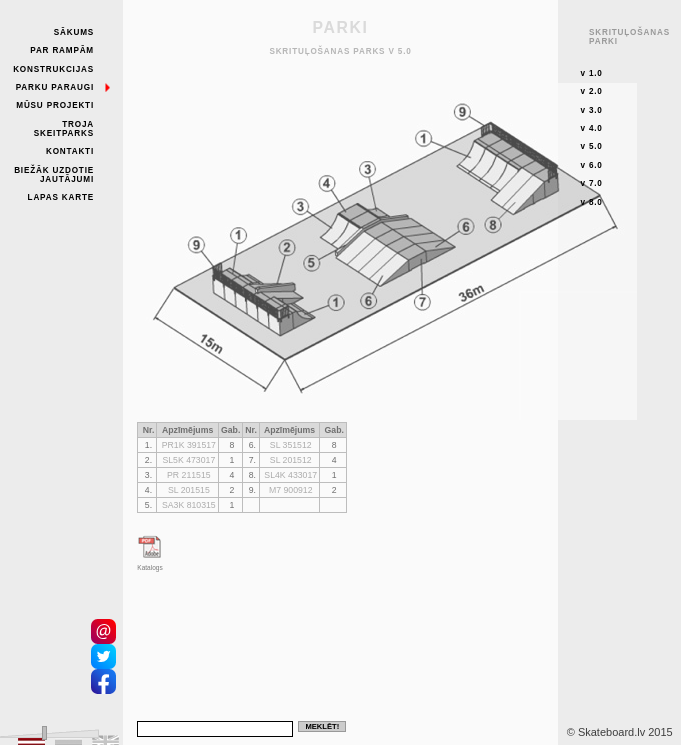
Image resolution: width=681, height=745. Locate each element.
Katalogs (149, 567)
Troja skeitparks (64, 129)
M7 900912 (291, 490)
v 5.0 (591, 146)
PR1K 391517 (189, 445)
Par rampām (62, 50)
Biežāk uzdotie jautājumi (54, 175)
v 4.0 (591, 128)
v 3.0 (591, 110)
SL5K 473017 (188, 460)
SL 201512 (291, 460)
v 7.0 (591, 183)
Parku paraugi (55, 87)
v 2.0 (591, 91)
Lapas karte (61, 197)
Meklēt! (322, 726)
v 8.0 (591, 202)
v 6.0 (591, 165)
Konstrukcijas (53, 69)
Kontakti (70, 151)
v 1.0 (591, 73)
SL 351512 (291, 445)
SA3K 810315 (189, 505)
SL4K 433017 (290, 475)
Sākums (74, 32)
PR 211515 (189, 475)
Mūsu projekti (55, 105)
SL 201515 (189, 490)
